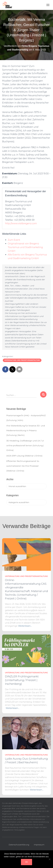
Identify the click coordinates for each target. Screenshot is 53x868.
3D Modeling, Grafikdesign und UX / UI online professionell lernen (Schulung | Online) (25, 445)
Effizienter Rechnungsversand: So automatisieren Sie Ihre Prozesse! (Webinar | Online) (23, 466)
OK (26, 862)
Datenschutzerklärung (19, 845)
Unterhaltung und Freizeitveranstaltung (22, 360)
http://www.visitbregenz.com (21, 223)
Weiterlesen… (25, 626)
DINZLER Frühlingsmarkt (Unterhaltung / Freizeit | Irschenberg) (22, 680)
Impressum (39, 845)
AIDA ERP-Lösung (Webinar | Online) (24, 456)
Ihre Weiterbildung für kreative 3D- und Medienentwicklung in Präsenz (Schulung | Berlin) (26, 430)
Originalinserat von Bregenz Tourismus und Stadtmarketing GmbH (25, 247)
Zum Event (14, 240)
